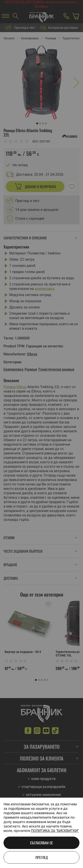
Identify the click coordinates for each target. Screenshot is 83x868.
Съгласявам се (41, 843)
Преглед (42, 857)
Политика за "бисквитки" (55, 831)
